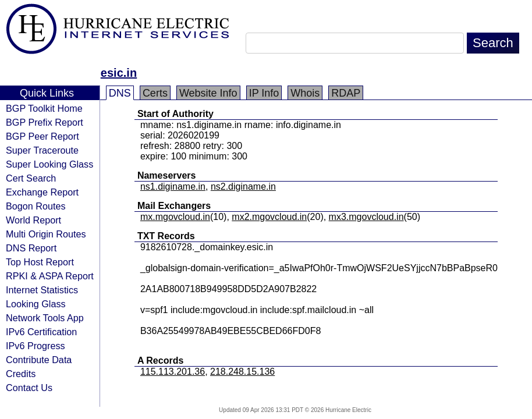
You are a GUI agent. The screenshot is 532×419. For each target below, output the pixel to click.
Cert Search (31, 178)
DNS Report (31, 248)
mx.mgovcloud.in (175, 217)
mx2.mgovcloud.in (269, 217)
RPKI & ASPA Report (50, 276)
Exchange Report (42, 192)
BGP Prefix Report (45, 122)
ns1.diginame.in (173, 187)
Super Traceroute (42, 150)
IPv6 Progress (36, 346)
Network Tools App (45, 318)
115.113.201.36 (173, 372)
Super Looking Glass (49, 164)
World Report (33, 220)
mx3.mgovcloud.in (366, 217)
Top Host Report (40, 262)
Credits (21, 374)
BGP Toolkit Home (44, 108)
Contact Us (29, 388)
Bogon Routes (36, 206)
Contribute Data (39, 360)
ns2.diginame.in (243, 187)
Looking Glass (36, 304)
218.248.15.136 (242, 372)
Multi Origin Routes (46, 234)
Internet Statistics (42, 290)
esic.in (119, 73)
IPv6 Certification (41, 332)
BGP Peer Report (42, 136)
